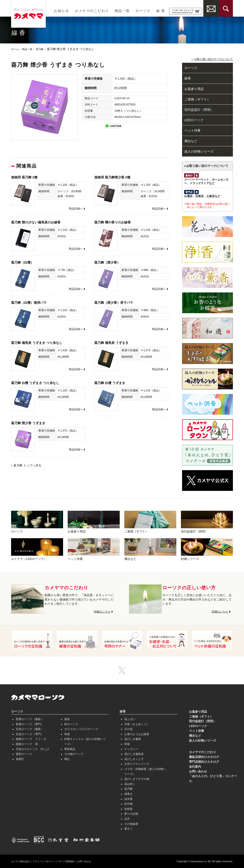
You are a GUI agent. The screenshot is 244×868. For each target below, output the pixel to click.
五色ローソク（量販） (30, 729)
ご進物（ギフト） (197, 99)
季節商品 (70, 749)
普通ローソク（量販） (30, 719)
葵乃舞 (44, 49)
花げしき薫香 (133, 739)
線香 (188, 78)
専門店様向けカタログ (204, 762)
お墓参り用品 (194, 89)
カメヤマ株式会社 (22, 861)
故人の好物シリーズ (199, 151)
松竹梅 (128, 804)
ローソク (143, 11)
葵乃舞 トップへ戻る (27, 465)
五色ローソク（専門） (30, 734)
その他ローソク (74, 754)
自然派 (128, 809)
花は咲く (130, 784)
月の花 (128, 729)
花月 (127, 819)
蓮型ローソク (24, 754)
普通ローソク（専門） (30, 724)
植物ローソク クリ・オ (31, 739)
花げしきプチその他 (137, 779)
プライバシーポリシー (50, 861)
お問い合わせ (198, 771)
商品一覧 (122, 11)
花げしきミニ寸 (134, 759)
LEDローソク (194, 120)
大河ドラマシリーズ (137, 764)
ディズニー (131, 749)
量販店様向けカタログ (204, 757)
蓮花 (67, 719)
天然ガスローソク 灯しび (32, 749)
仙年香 (128, 799)
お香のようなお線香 (137, 734)
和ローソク (71, 724)
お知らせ (61, 11)
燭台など (191, 141)
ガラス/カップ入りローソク (81, 729)
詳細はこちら (101, 611)
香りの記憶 (131, 814)
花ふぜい (130, 719)
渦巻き (128, 794)
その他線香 (131, 824)
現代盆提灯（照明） (199, 110)
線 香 (161, 11)
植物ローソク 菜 (27, 744)
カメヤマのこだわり (92, 11)
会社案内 (195, 767)
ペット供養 (192, 130)
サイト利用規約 (76, 861)
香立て (128, 829)
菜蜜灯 (20, 759)
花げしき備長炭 (134, 754)
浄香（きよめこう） (137, 724)
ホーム (16, 49)
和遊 (67, 734)
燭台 (67, 759)
